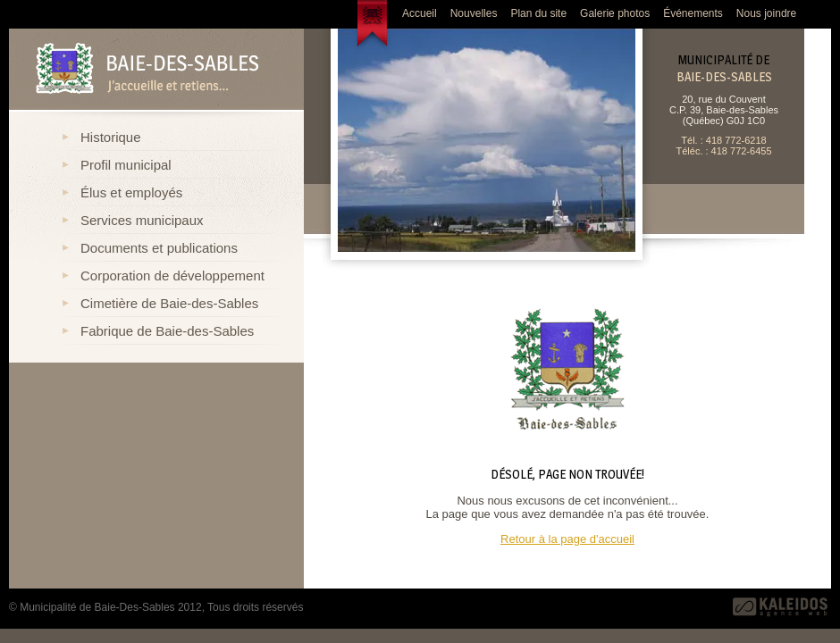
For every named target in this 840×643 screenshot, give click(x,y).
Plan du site (538, 13)
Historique (111, 137)
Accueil (420, 13)
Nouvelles (474, 13)
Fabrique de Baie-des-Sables (167, 331)
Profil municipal (126, 165)
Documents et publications (159, 248)
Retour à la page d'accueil (567, 539)
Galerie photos (615, 13)
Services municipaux (142, 220)
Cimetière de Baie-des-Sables (169, 303)
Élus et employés (131, 192)
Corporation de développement (172, 276)
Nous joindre (766, 13)
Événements (693, 13)
